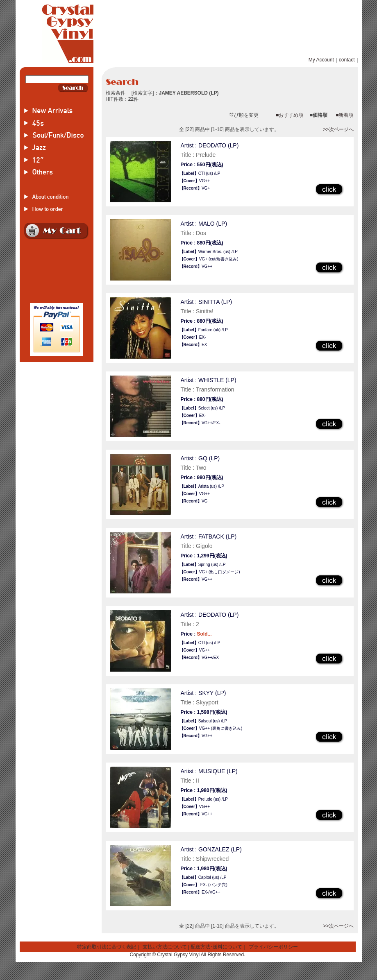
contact (347, 60)
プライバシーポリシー (273, 947)
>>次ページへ (338, 129)
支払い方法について (165, 947)
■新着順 (344, 115)
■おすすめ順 (290, 115)
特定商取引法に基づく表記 (107, 947)
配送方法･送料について (216, 947)
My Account (321, 60)
